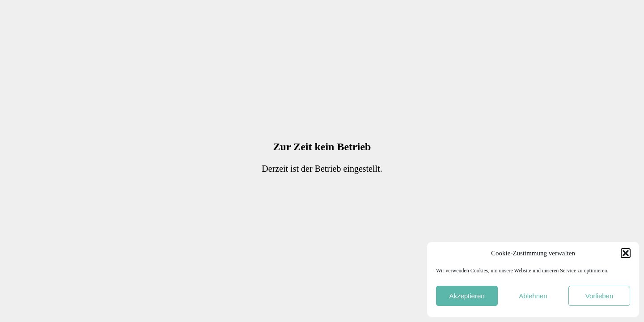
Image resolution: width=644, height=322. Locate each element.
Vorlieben (600, 296)
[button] (626, 253)
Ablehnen (533, 296)
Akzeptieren (467, 296)
